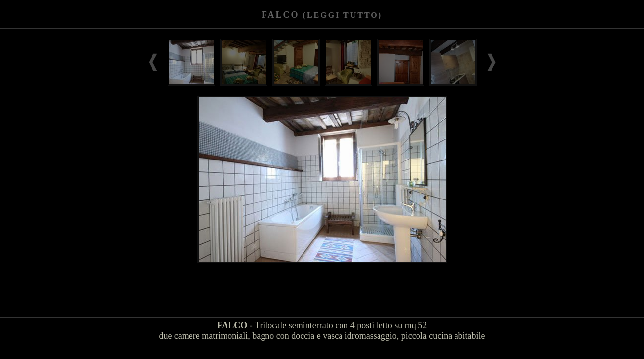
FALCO (322, 15)
